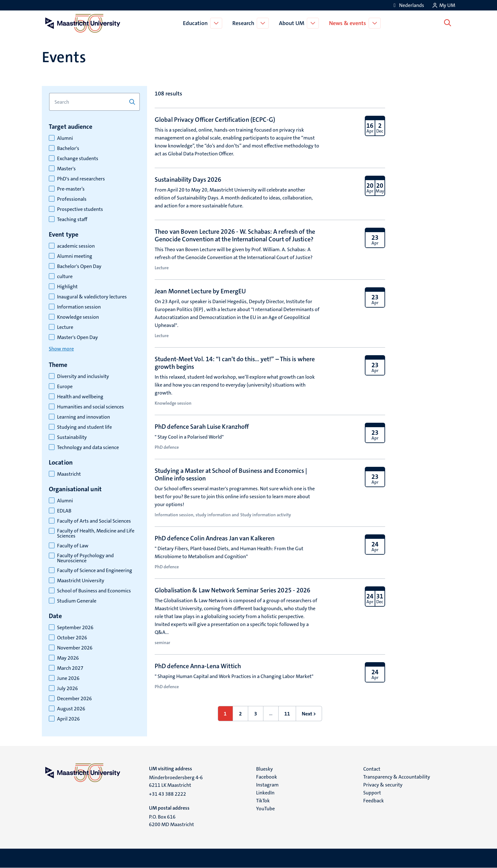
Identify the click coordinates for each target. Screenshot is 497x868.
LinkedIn (265, 793)
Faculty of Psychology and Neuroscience (85, 558)
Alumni (65, 138)
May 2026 (68, 658)
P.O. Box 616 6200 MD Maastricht (171, 821)
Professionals (72, 199)
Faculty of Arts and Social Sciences (94, 521)
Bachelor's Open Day (79, 266)
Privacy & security (383, 785)
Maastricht (69, 474)
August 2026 (71, 709)
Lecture (65, 327)
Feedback (374, 801)
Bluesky (265, 769)
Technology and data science (88, 447)
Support (372, 793)
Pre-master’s (71, 189)
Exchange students (78, 159)
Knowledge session (78, 317)
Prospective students (80, 209)
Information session (79, 307)
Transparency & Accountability (397, 777)
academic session (76, 246)
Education (197, 23)
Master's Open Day (77, 337)
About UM (293, 23)
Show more (61, 349)
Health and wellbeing (80, 397)
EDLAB (64, 511)
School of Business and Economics (94, 591)
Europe (65, 387)
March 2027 (70, 668)
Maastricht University (81, 581)
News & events (349, 23)
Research (245, 23)
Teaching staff (72, 219)
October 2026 (72, 638)
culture (65, 277)
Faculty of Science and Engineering (95, 571)
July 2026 (68, 689)
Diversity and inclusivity (83, 376)
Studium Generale (77, 601)
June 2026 (68, 678)
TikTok (263, 801)
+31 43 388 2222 (168, 794)
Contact (372, 769)
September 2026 (75, 628)
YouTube (265, 809)
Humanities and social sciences (90, 407)
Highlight (67, 287)
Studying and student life (84, 427)
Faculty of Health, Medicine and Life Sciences (96, 533)
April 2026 (68, 719)
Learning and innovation (84, 417)
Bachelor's (68, 148)
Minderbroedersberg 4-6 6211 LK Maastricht (176, 781)
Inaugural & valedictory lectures (92, 297)
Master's (66, 169)
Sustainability (72, 437)
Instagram (267, 785)
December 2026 (74, 699)
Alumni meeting (75, 256)
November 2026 (75, 648)
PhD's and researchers (81, 179)
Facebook (267, 777)
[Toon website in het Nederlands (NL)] (408, 5)
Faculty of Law (73, 546)
